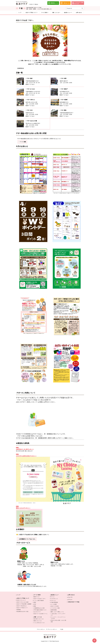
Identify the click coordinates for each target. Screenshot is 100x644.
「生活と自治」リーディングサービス (58, 614)
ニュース (70, 597)
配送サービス (37, 597)
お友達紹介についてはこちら (27, 539)
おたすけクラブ (37, 612)
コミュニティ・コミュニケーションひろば (58, 618)
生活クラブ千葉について (23, 598)
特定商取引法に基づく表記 (23, 611)
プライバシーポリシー (52, 629)
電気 (35, 602)
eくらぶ (53, 597)
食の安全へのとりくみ (39, 619)
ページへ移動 (23, 142)
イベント (70, 600)
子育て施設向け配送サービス (40, 610)
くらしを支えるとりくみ (39, 623)
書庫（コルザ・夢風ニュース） (58, 612)
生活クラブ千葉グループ (22, 608)
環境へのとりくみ (38, 621)
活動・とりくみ (38, 617)
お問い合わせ (71, 595)
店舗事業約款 (21, 68)
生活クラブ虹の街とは (22, 606)
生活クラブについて (22, 600)
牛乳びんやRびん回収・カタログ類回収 (58, 621)
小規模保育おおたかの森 (39, 608)
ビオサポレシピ (55, 599)
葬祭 (35, 606)
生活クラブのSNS (55, 606)
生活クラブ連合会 (34, 4)
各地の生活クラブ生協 (74, 602)
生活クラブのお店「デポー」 (40, 599)
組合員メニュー (55, 595)
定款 (62, 629)
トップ (19, 595)
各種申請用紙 (54, 610)
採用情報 (19, 610)
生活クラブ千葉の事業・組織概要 (24, 604)
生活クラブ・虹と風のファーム (41, 614)
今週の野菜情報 (55, 602)
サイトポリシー (42, 629)
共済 (35, 604)
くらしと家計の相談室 (39, 600)
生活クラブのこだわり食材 (23, 602)
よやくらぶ (54, 600)
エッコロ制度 (54, 604)
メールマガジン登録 (55, 608)
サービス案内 (37, 595)
